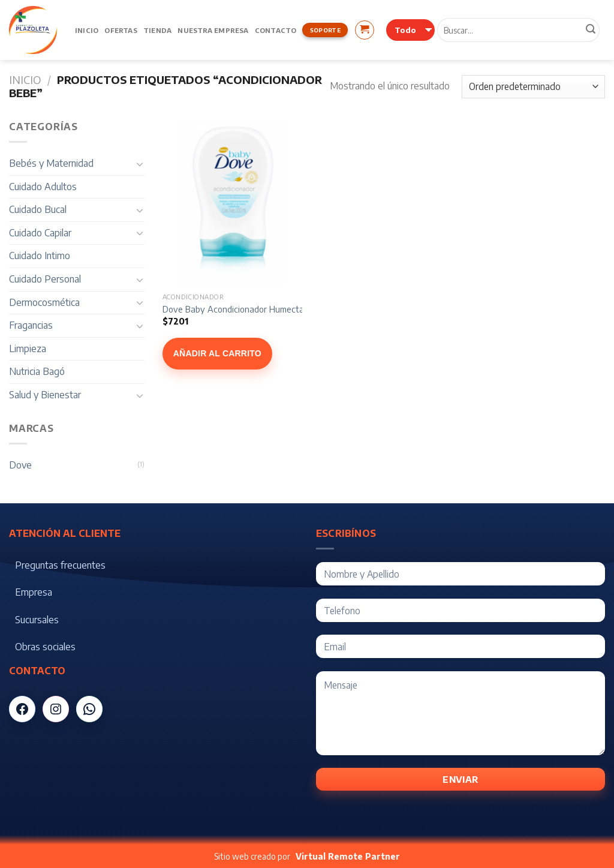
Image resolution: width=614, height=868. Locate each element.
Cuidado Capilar (40, 233)
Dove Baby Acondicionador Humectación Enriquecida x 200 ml (282, 309)
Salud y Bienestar (45, 395)
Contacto (276, 30)
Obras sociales (45, 647)
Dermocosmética (44, 302)
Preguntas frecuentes (60, 565)
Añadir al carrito (217, 353)
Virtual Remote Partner (348, 856)
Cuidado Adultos (43, 187)
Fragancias (31, 325)
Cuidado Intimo (40, 256)
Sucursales (37, 620)
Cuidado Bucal (38, 209)
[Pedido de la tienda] (533, 87)
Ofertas (121, 30)
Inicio (87, 30)
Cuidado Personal (45, 279)
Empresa (34, 592)
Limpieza (28, 349)
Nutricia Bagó (37, 371)
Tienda (157, 30)
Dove (20, 465)
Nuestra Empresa (213, 30)
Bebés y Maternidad (51, 163)
